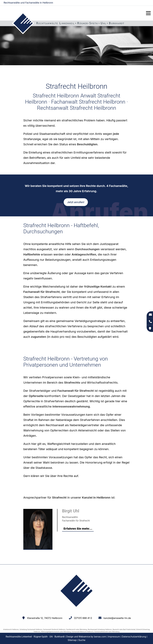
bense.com (100, 637)
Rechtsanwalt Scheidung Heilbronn (100, 629)
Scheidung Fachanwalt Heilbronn (31, 629)
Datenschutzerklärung (134, 637)
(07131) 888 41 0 (83, 618)
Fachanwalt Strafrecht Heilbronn (54, 629)
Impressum (114, 637)
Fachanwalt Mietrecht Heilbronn (82, 632)
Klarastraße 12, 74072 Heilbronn (45, 618)
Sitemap (72, 640)
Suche (82, 640)
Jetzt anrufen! (76, 202)
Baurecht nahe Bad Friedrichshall (124, 629)
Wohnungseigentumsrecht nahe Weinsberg (56, 632)
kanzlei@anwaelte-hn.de (137, 3)
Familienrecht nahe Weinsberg (77, 629)
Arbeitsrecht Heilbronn (11, 629)
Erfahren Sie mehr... (78, 529)
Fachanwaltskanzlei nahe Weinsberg (107, 632)
